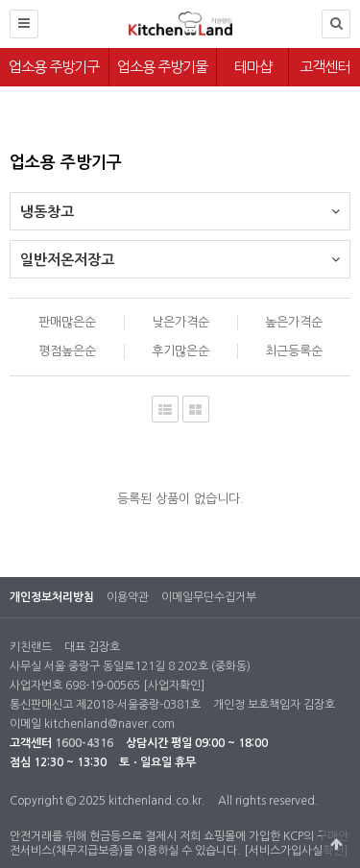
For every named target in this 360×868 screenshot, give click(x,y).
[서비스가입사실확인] (296, 851)
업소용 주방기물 (162, 67)
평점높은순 (67, 351)
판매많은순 (67, 322)
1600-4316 (84, 743)
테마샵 (253, 67)
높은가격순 (294, 322)
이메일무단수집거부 (209, 597)
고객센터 (324, 67)
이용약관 (128, 597)
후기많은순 (180, 351)
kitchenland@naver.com (109, 724)
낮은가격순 (180, 322)
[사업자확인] (174, 686)
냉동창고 (180, 206)
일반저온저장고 (180, 254)
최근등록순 (294, 351)
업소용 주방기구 (54, 67)
